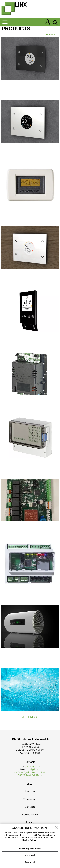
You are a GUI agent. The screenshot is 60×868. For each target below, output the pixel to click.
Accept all (30, 862)
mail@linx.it (34, 769)
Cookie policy (30, 815)
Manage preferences (30, 849)
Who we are (30, 799)
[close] (57, 828)
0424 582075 (32, 767)
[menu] (8, 22)
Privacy (30, 822)
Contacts (30, 807)
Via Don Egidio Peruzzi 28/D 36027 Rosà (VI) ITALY (30, 774)
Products (51, 35)
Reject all (30, 855)
